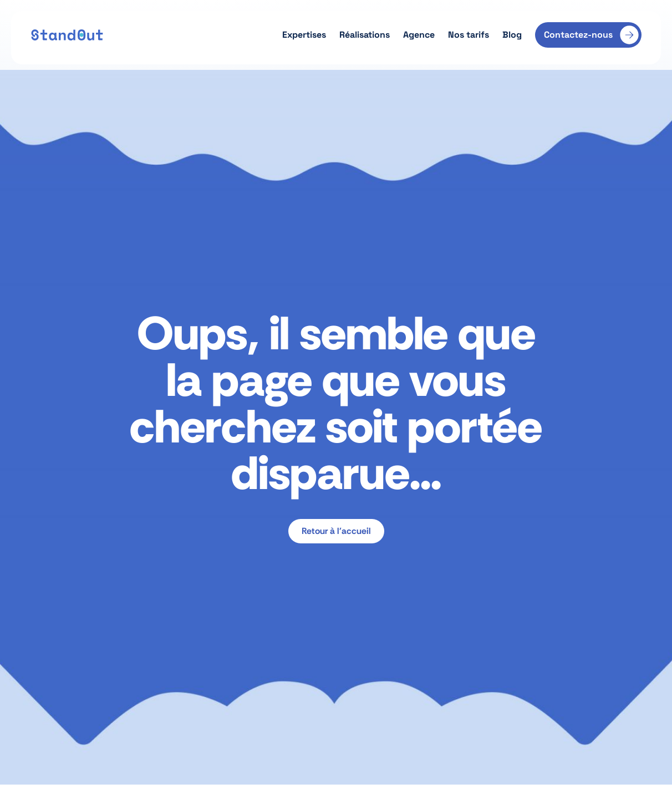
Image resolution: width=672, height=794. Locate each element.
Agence (419, 35)
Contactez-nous (578, 35)
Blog (512, 35)
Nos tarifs (469, 35)
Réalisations (365, 35)
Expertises (304, 35)
